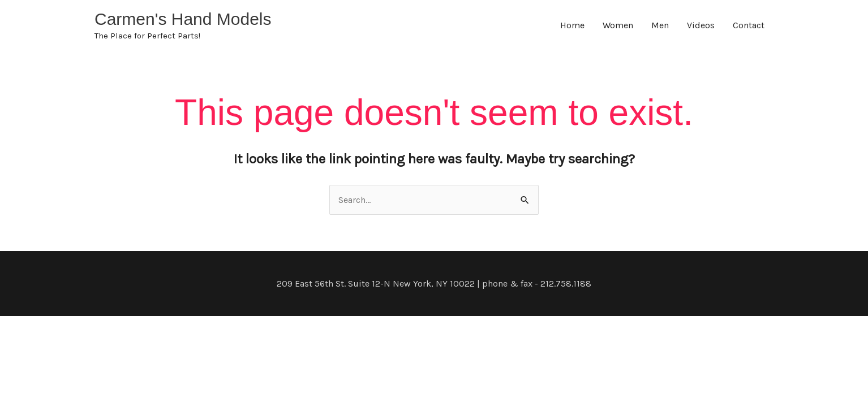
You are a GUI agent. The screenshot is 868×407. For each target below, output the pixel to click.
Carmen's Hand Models (183, 19)
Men (660, 25)
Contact (749, 25)
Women (618, 25)
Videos (701, 25)
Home (572, 25)
